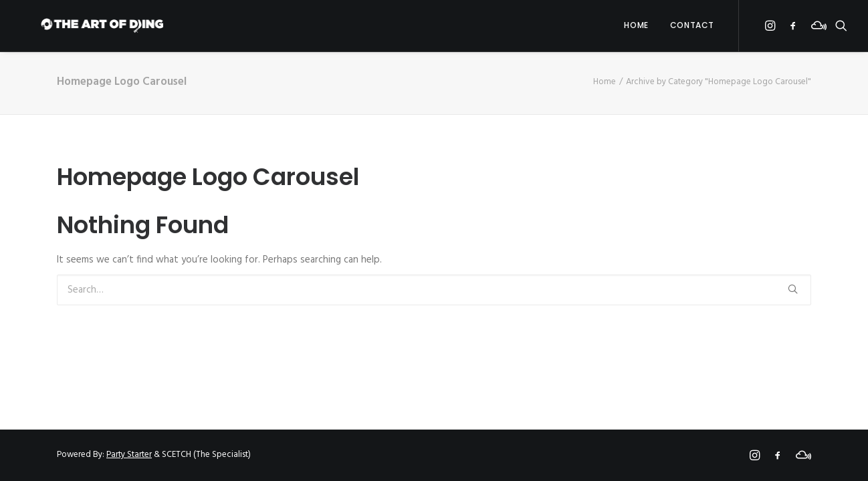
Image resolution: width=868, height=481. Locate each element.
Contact (692, 30)
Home (636, 30)
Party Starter (129, 455)
